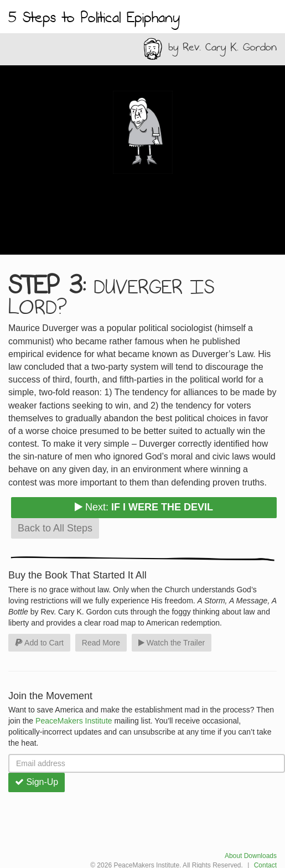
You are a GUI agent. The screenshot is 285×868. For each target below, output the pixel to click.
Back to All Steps (55, 528)
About (233, 856)
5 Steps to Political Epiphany (94, 18)
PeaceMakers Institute (74, 721)
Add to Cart (39, 643)
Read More (101, 643)
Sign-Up (37, 782)
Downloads (260, 856)
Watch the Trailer (172, 643)
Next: (144, 507)
